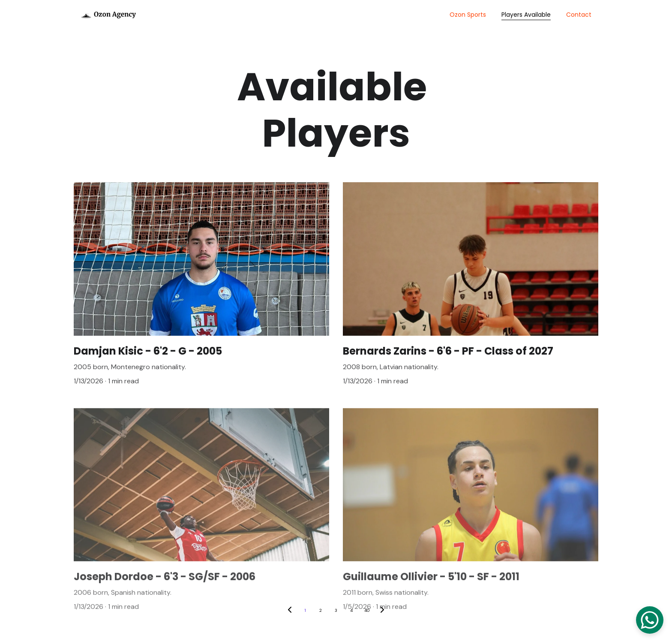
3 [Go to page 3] (336, 610)
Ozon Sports (468, 15)
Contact (579, 15)
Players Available (526, 15)
